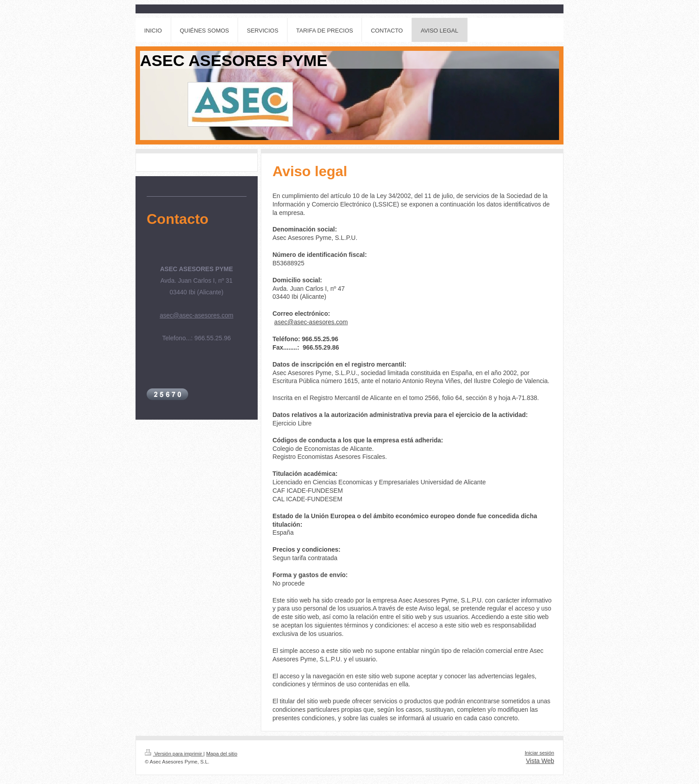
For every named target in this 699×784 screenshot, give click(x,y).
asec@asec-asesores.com (311, 322)
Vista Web (540, 761)
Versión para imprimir (174, 754)
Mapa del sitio (222, 754)
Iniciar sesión (539, 753)
